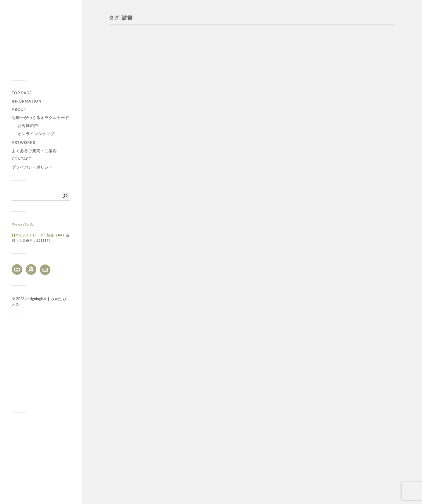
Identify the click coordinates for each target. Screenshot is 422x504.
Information (27, 101)
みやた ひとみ (23, 224)
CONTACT (22, 159)
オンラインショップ (36, 134)
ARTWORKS (23, 142)
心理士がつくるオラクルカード (40, 118)
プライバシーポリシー (32, 167)
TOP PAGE (22, 93)
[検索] (65, 196)
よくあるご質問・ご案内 (34, 151)
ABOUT (19, 109)
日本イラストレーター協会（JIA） (39, 235)
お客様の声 (28, 125)
